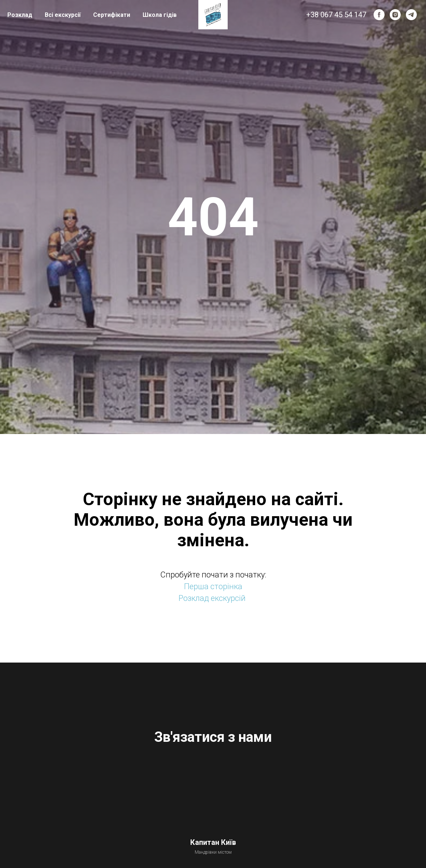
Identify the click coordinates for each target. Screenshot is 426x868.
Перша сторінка (213, 586)
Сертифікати (112, 15)
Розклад (20, 15)
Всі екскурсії (63, 15)
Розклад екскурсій (212, 598)
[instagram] (395, 15)
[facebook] (379, 15)
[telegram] (411, 15)
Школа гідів (160, 15)
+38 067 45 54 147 (336, 15)
